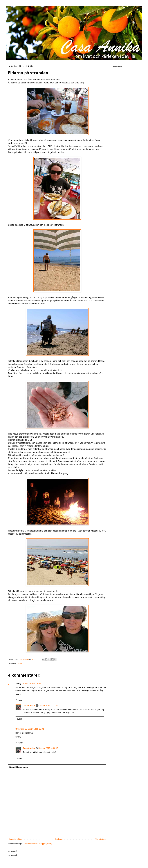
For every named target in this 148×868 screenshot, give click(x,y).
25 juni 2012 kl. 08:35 (32, 684)
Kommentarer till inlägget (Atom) (38, 844)
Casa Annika (29, 705)
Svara (18, 694)
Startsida (59, 839)
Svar (21, 700)
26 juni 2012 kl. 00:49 (49, 748)
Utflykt (19, 663)
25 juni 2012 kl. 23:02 (34, 729)
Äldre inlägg (100, 839)
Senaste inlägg (15, 839)
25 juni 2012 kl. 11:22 (49, 705)
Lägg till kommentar (19, 767)
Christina (20, 729)
